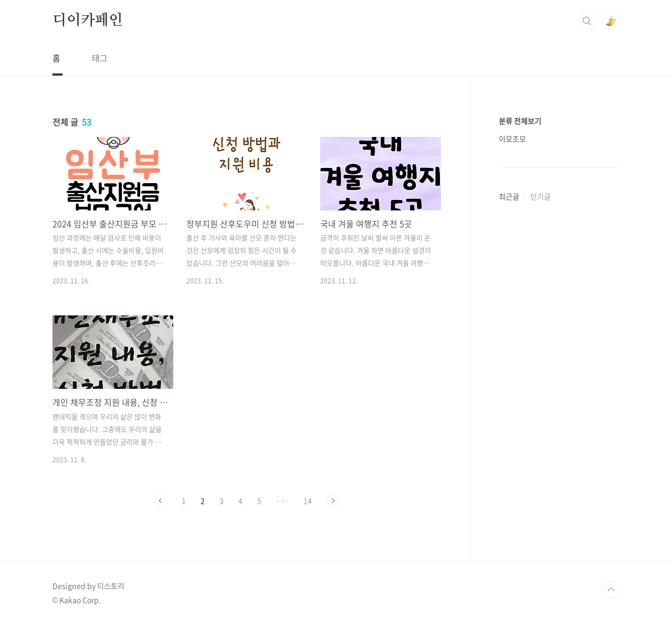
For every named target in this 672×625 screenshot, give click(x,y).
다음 (333, 501)
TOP (611, 590)
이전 (161, 501)
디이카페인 (88, 20)
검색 (587, 21)
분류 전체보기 (520, 121)
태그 (100, 58)
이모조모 (512, 139)
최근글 (509, 196)
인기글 (540, 196)
